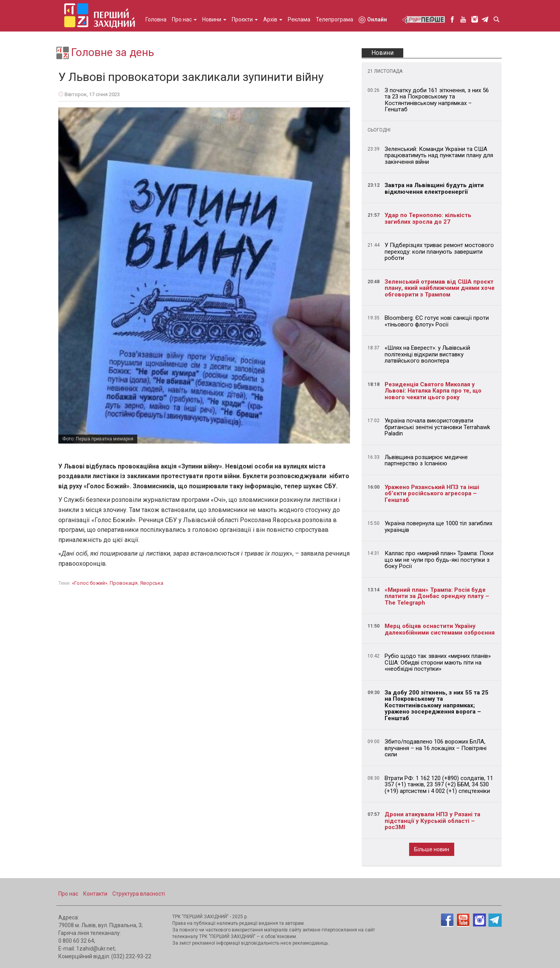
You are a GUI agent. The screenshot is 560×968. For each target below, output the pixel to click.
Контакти (95, 894)
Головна (156, 19)
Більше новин (432, 849)
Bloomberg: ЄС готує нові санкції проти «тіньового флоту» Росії (437, 321)
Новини (214, 19)
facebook (452, 19)
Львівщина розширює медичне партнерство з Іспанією (426, 460)
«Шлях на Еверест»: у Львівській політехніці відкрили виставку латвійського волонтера (427, 354)
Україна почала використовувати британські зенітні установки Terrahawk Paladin (437, 427)
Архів (273, 19)
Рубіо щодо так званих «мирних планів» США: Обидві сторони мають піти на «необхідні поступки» (438, 662)
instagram (475, 19)
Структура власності (139, 894)
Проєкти (245, 19)
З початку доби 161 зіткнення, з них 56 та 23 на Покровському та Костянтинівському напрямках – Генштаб (437, 100)
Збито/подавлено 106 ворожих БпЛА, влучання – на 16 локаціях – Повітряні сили (436, 748)
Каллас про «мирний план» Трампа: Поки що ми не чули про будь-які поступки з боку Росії (439, 560)
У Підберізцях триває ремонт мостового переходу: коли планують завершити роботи (439, 252)
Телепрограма (334, 19)
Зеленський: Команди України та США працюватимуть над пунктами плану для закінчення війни (439, 155)
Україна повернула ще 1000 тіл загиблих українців (438, 527)
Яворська (152, 583)
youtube (463, 19)
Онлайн (373, 20)
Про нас (184, 19)
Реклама (299, 19)
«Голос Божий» (90, 583)
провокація (124, 583)
